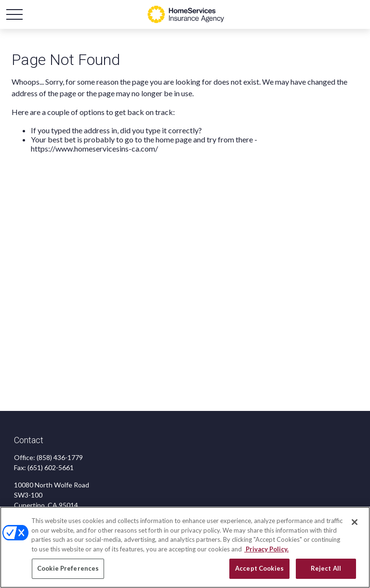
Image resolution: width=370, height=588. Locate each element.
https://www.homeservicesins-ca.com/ (94, 148)
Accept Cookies (259, 568)
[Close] (355, 522)
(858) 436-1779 (60, 457)
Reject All (326, 568)
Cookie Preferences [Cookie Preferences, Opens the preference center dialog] (68, 568)
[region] (185, 547)
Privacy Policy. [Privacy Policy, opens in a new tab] (266, 549)
